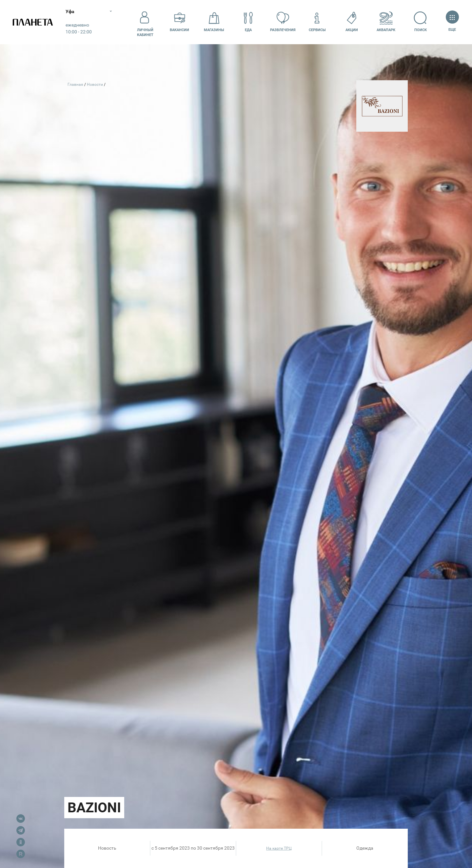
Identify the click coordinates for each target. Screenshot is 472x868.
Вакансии (179, 22)
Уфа (70, 11)
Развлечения (283, 22)
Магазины (214, 22)
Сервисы (317, 22)
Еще (452, 22)
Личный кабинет (145, 22)
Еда (248, 22)
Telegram (21, 830)
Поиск (420, 22)
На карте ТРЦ (279, 848)
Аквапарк (386, 22)
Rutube (21, 854)
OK (21, 842)
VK (21, 819)
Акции (352, 22)
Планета (33, 22)
